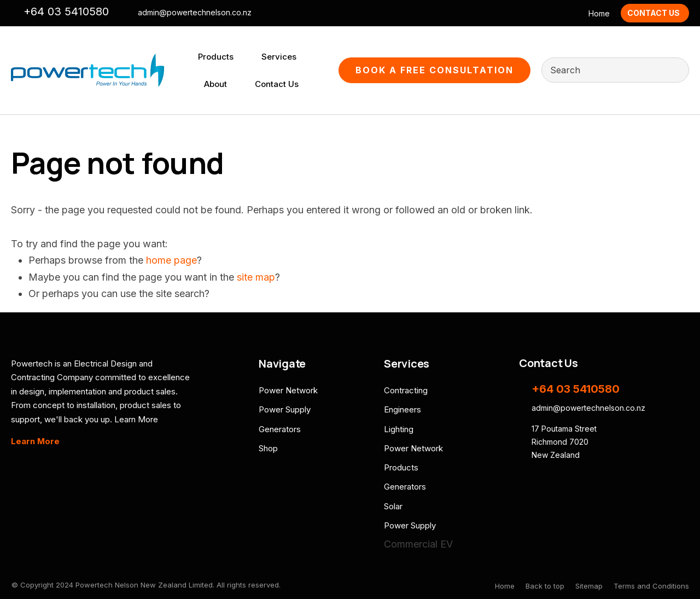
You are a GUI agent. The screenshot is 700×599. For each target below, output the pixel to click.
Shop (268, 448)
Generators (280, 429)
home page (171, 260)
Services (279, 57)
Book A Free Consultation (434, 70)
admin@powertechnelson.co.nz (195, 13)
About (215, 84)
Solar (393, 506)
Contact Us (654, 13)
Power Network (288, 390)
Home (599, 13)
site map (256, 277)
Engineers (402, 409)
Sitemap (589, 586)
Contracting (406, 390)
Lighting (399, 429)
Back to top (545, 586)
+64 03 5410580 (66, 11)
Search (676, 70)
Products (216, 57)
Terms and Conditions (651, 586)
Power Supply (285, 409)
